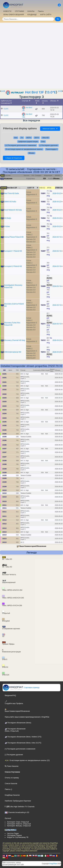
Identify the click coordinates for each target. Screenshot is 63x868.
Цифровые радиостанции (28, 142)
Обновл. (56, 178)
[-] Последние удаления (49, 145)
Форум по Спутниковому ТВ (18, 837)
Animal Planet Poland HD (14, 237)
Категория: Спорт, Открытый (18, 822)
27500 (57, 188)
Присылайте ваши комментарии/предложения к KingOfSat (27, 717)
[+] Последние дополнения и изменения (21, 145)
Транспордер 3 (52, 149)
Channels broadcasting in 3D (17, 812)
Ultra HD (45, 138)
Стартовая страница (21, 688)
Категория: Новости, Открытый (19, 824)
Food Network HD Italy (13, 210)
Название (8, 178)
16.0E (3, 91)
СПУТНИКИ (19, 11)
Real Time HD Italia (12, 193)
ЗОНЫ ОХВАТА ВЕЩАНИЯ (14, 15)
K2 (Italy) (8, 218)
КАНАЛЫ (31, 11)
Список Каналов (11, 784)
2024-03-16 (57, 237)
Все (16, 138)
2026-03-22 (57, 193)
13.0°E (51, 92)
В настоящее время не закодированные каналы (24, 149)
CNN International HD (13, 352)
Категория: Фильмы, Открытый (19, 826)
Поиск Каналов (12, 766)
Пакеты (41, 11)
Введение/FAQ (10, 696)
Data (43, 142)
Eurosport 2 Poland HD (13, 266)
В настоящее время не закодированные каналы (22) (27, 760)
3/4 (61, 188)
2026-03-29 (57, 352)
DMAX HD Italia (10, 202)
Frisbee (7, 226)
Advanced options (50, 129)
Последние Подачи (14, 835)
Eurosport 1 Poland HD (13, 251)
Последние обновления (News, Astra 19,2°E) (23, 743)
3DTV (37, 138)
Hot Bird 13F (35, 92)
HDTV (29, 138)
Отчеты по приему (12, 778)
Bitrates (32, 153)
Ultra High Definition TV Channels (20, 807)
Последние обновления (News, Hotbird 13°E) (23, 737)
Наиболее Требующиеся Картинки (18, 801)
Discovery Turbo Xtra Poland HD (12, 324)
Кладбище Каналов (12, 795)
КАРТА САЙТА (46, 15)
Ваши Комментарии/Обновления (33, 546)
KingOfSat (53, 864)
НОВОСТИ (7, 11)
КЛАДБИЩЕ (32, 15)
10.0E (60, 91)
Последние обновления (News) (18, 723)
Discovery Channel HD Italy (15, 340)
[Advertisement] (32, 56)
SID (44, 178)
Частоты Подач (13, 833)
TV (22, 138)
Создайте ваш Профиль (14, 702)
